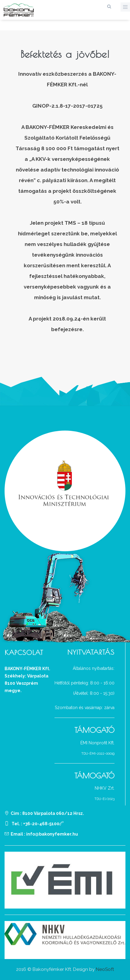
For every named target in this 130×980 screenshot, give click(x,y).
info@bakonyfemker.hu (52, 834)
